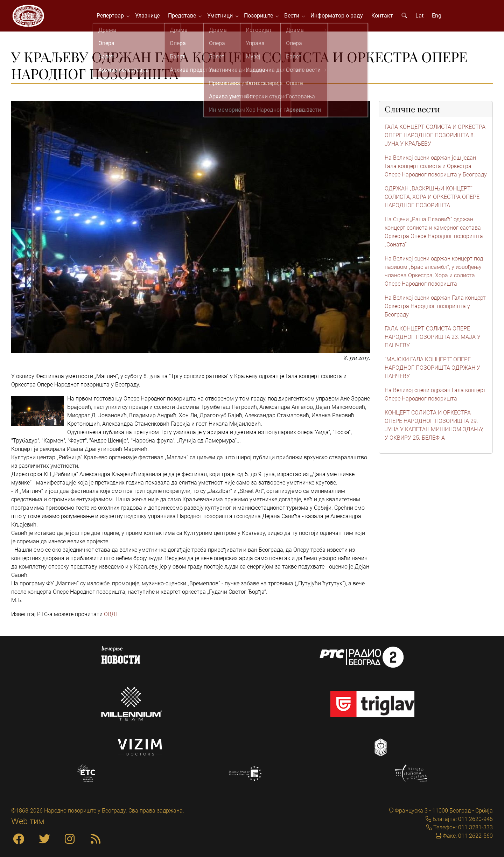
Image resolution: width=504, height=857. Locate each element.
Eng (439, 17)
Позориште (262, 17)
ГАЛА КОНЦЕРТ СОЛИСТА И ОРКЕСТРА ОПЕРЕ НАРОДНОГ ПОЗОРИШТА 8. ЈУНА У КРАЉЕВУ (435, 139)
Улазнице (150, 17)
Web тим (28, 821)
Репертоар (114, 17)
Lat (422, 17)
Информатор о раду (339, 17)
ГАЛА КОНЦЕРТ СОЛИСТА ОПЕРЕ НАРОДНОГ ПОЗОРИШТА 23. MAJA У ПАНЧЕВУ (433, 340)
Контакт (385, 17)
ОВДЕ (111, 618)
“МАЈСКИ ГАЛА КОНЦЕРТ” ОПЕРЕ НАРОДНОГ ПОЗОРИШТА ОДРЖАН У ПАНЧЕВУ (432, 371)
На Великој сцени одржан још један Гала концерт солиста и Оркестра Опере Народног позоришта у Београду (436, 170)
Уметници (224, 17)
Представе (186, 17)
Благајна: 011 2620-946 (462, 819)
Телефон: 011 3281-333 (462, 827)
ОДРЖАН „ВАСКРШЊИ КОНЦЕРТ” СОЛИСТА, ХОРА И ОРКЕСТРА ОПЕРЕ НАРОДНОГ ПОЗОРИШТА (432, 200)
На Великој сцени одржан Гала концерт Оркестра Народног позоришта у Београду (435, 310)
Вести (296, 17)
